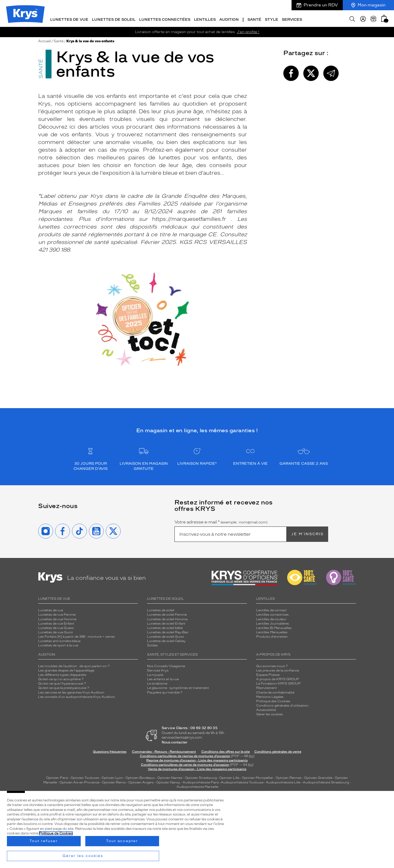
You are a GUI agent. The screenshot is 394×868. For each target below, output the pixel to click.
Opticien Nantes (170, 777)
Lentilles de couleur (271, 618)
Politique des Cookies (273, 700)
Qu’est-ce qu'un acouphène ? (61, 678)
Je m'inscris (307, 533)
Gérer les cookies (269, 713)
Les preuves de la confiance (278, 669)
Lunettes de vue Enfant (56, 623)
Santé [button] (254, 19)
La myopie (155, 674)
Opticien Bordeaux (140, 777)
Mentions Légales (270, 696)
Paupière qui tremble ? (165, 691)
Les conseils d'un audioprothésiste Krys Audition (77, 696)
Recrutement (267, 687)
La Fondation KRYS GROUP (278, 683)
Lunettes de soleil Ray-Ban (168, 631)
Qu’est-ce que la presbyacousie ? (64, 687)
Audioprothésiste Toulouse (242, 781)
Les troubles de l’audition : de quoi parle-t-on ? (74, 665)
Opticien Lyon (112, 777)
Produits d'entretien (272, 636)
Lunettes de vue (51, 609)
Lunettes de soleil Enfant (166, 623)
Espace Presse (268, 674)
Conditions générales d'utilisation (282, 705)
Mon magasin (368, 5)
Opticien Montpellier (257, 777)
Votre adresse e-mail (221, 521)
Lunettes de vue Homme (57, 618)
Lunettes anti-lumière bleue (59, 640)
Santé (59, 40)
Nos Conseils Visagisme (166, 665)
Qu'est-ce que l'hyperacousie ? (62, 683)
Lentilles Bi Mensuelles (274, 627)
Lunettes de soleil (161, 609)
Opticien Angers (141, 781)
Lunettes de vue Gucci (55, 631)
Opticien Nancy (168, 781)
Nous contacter (175, 741)
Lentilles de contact (271, 609)
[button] (384, 17)
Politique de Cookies (56, 833)
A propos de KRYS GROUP (278, 678)
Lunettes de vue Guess (56, 627)
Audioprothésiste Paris (201, 781)
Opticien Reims (114, 781)
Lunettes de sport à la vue (58, 644)
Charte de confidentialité (275, 691)
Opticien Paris (57, 777)
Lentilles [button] (205, 19)
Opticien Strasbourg (201, 777)
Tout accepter (122, 841)
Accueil (44, 40)
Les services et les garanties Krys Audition (71, 691)
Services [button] (292, 19)
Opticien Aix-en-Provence (79, 781)
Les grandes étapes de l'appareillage (66, 669)
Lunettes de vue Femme (57, 614)
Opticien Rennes (289, 777)
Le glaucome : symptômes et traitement (178, 687)
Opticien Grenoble (318, 777)
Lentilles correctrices (272, 614)
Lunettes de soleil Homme (167, 618)
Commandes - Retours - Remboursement (164, 750)
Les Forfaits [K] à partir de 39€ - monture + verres (76, 636)
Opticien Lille (229, 777)
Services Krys (158, 669)
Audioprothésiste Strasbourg (326, 781)
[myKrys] (363, 18)
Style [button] (272, 19)
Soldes (152, 644)
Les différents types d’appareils (62, 674)
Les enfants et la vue (163, 678)
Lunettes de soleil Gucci (165, 636)
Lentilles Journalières (273, 623)
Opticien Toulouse (85, 777)
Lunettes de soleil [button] (114, 19)
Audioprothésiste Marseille (197, 786)
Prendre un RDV (317, 5)
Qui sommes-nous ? (272, 665)
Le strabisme (157, 683)
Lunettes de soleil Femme (167, 614)
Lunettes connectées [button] (165, 19)
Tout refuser (44, 841)
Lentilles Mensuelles (272, 631)
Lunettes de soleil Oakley (166, 640)
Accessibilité (266, 709)
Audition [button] (229, 19)
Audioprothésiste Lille (283, 781)
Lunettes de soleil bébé (165, 627)
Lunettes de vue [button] (69, 19)
